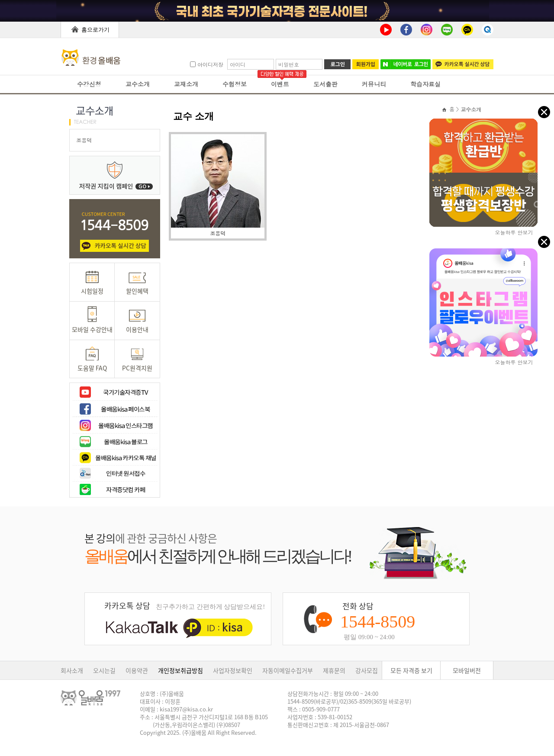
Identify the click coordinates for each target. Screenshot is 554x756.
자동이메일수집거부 (288, 670)
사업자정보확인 (233, 670)
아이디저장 (210, 64)
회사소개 (72, 670)
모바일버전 (467, 670)
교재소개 (186, 84)
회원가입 (366, 64)
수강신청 (89, 84)
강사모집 (367, 670)
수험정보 (235, 84)
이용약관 (137, 670)
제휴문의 (334, 670)
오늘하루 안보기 (514, 231)
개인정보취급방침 (180, 670)
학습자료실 (425, 84)
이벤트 (280, 84)
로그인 (337, 64)
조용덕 (84, 140)
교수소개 (138, 84)
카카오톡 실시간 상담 (463, 64)
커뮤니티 (374, 84)
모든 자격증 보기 (411, 670)
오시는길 (104, 670)
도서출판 (325, 84)
